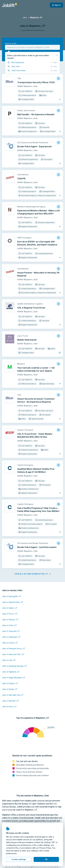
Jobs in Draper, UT (10, 683)
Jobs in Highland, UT (11, 672)
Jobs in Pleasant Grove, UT (14, 649)
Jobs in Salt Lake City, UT (13, 695)
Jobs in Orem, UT (9, 625)
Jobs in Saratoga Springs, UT (14, 666)
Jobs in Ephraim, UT (10, 701)
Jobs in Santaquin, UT (11, 637)
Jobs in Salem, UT (10, 608)
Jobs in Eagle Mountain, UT (14, 678)
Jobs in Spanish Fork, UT (13, 602)
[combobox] (32, 47)
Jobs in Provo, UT (10, 614)
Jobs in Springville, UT (12, 596)
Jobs (25, 17)
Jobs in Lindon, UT (10, 643)
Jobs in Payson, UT (10, 620)
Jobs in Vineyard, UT (11, 631)
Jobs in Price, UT (9, 707)
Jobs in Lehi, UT (9, 660)
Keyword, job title (11, 43)
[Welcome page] (10, 5)
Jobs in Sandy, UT (10, 689)
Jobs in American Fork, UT (13, 654)
